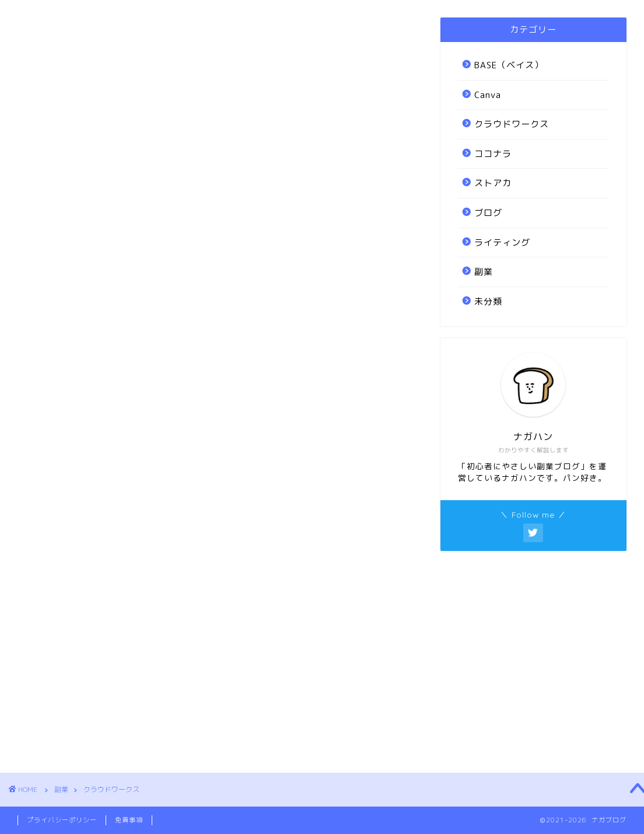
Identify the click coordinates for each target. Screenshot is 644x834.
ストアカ (493, 183)
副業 (484, 272)
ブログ (488, 213)
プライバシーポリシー (62, 820)
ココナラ (493, 154)
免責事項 (129, 820)
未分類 (488, 301)
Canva (488, 95)
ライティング (502, 242)
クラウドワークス (512, 124)
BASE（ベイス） (509, 65)
